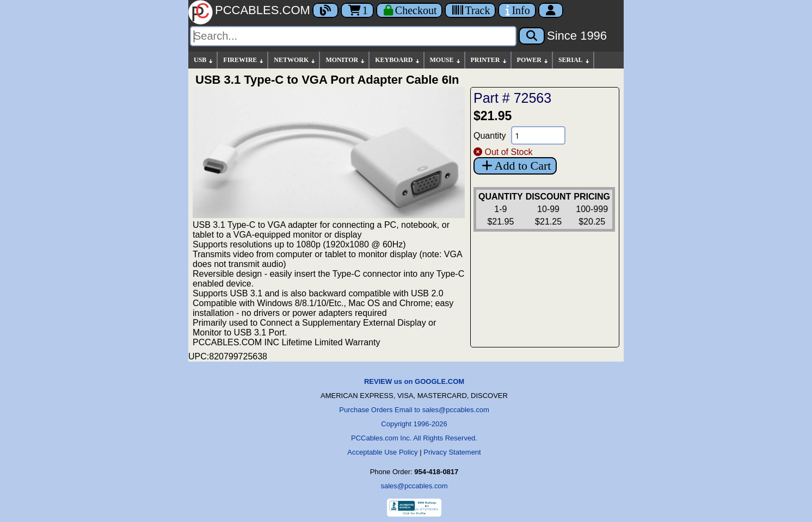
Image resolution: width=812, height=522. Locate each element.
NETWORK (295, 60)
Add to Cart (515, 166)
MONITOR (346, 60)
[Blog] (325, 10)
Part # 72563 (512, 98)
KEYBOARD (398, 60)
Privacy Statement (452, 452)
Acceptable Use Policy (382, 452)
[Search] (353, 36)
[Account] (551, 10)
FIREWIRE (244, 60)
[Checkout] (410, 10)
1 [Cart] (357, 10)
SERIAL (574, 60)
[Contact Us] (517, 10)
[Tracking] (470, 10)
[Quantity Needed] (538, 135)
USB (204, 60)
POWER (533, 60)
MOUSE (446, 60)
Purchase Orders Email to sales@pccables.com (414, 410)
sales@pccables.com (414, 486)
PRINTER (489, 60)
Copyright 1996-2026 (414, 424)
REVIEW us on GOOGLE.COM (414, 381)
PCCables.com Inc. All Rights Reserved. (414, 438)
